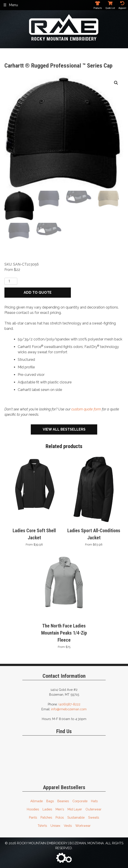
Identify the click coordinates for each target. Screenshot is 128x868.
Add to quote (38, 292)
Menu (13, 5)
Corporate (80, 801)
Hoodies (33, 809)
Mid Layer (75, 809)
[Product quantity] (11, 281)
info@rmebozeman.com (69, 709)
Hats (94, 801)
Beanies (63, 801)
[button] (116, 83)
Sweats (94, 817)
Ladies (47, 809)
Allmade (37, 801)
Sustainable (76, 817)
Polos (60, 817)
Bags (50, 801)
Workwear (83, 826)
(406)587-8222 (69, 704)
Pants (33, 817)
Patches (46, 817)
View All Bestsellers (64, 429)
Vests (68, 826)
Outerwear (93, 809)
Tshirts (42, 826)
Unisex (55, 826)
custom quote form (86, 409)
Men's (60, 809)
